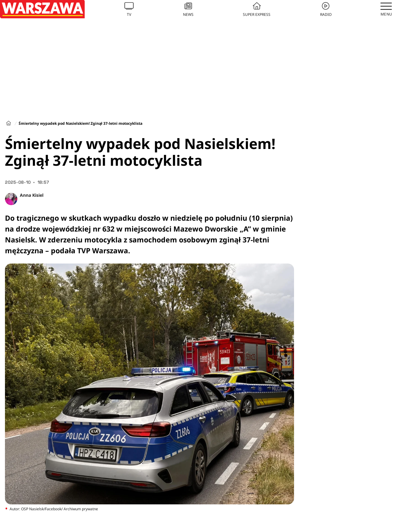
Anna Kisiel (32, 195)
